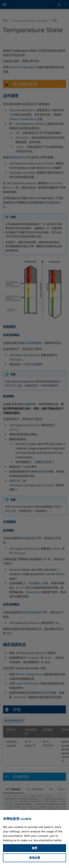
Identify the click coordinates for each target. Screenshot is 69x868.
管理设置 (35, 858)
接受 (35, 848)
